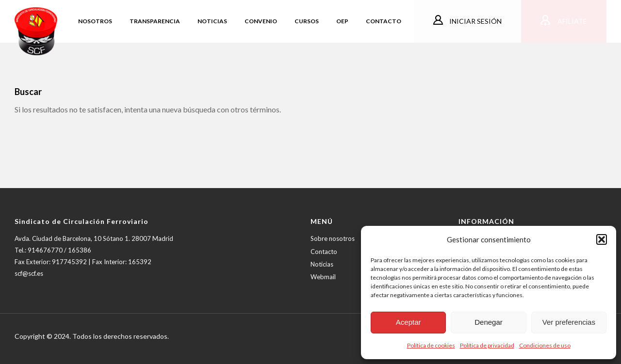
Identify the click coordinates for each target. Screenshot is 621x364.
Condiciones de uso (545, 345)
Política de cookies (431, 345)
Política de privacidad (487, 345)
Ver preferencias (569, 322)
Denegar (489, 322)
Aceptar (409, 322)
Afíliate (572, 21)
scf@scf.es (29, 273)
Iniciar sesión (475, 21)
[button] (602, 239)
